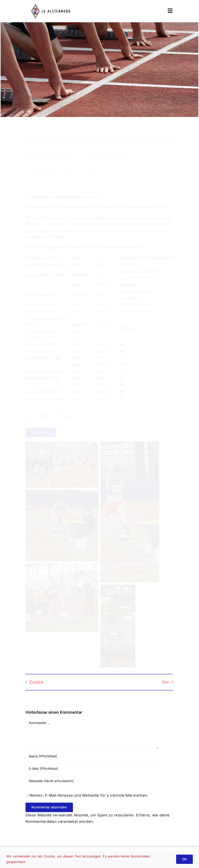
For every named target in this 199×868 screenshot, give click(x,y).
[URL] (92, 781)
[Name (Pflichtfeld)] (92, 756)
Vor (162, 682)
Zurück (33, 682)
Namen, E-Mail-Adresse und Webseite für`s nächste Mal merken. (89, 795)
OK (184, 859)
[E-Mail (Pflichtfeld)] (92, 769)
